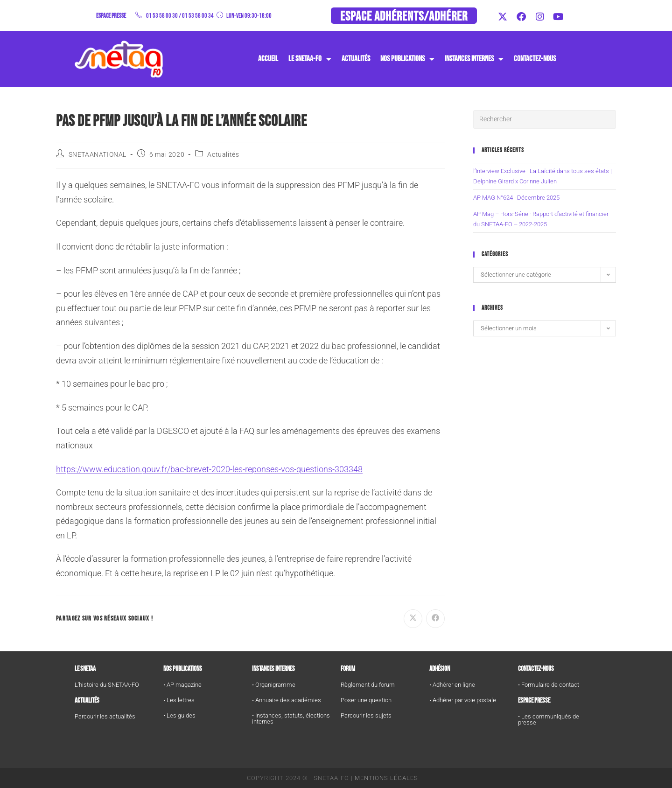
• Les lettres (179, 700)
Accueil (268, 59)
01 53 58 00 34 (198, 16)
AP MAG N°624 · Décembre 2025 (516, 198)
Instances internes (273, 669)
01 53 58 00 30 (162, 16)
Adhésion (440, 669)
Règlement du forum (368, 685)
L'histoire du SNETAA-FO (107, 685)
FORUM (348, 669)
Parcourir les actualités (105, 716)
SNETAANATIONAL (98, 154)
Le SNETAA (85, 669)
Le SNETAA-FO (310, 59)
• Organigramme (274, 685)
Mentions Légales (386, 778)
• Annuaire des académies (287, 700)
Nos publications (407, 59)
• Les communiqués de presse (549, 719)
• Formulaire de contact (549, 685)
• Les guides (179, 715)
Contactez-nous (535, 59)
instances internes (474, 59)
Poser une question (366, 700)
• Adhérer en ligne (452, 685)
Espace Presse (534, 701)
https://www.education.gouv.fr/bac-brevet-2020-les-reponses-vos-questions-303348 (209, 469)
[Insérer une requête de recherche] (545, 119)
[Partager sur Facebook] (435, 619)
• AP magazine (182, 685)
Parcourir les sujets (366, 715)
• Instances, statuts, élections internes (291, 718)
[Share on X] (413, 619)
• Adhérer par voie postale (463, 700)
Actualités (356, 59)
